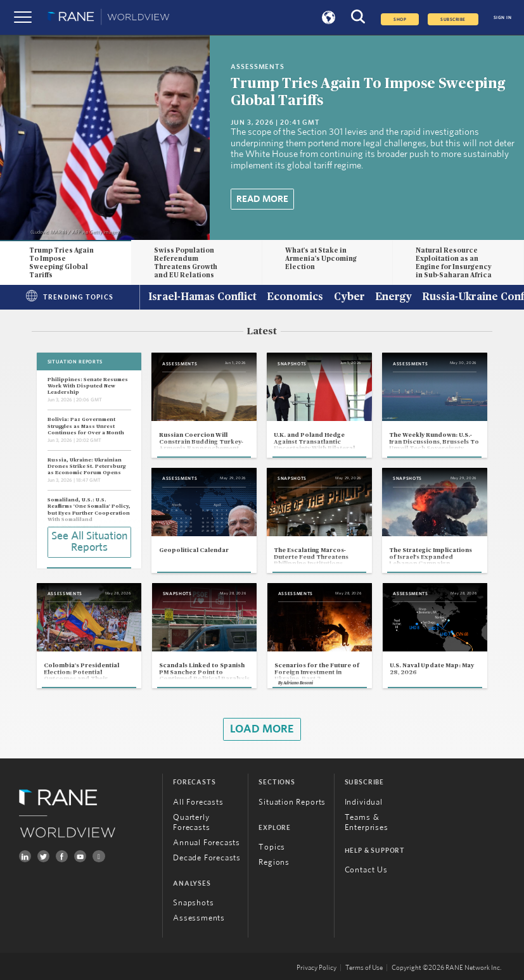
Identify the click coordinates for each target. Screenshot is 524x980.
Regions (274, 863)
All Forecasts (198, 802)
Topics (272, 847)
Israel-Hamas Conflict (202, 298)
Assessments (199, 918)
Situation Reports (292, 802)
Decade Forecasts (207, 858)
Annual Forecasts (207, 843)
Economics (295, 298)
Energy (393, 298)
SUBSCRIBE (453, 19)
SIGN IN (502, 18)
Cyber (349, 298)
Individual (364, 802)
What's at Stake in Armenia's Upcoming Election (321, 259)
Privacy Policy (316, 968)
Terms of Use (364, 968)
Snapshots (193, 903)
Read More (262, 199)
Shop (400, 19)
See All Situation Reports (89, 542)
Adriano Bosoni (298, 683)
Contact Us (366, 870)
